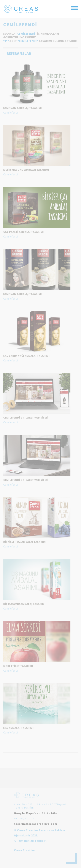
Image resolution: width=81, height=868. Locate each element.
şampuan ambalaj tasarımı (22, 108)
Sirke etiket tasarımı (18, 666)
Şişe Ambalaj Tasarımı (18, 728)
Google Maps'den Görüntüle (36, 813)
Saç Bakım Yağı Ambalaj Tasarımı (26, 356)
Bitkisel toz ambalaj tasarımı (25, 542)
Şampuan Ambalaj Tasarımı (22, 294)
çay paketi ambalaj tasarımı (23, 232)
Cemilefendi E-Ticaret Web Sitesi (26, 418)
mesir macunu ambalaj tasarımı (26, 170)
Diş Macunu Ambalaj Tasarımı (24, 604)
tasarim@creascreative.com (36, 824)
